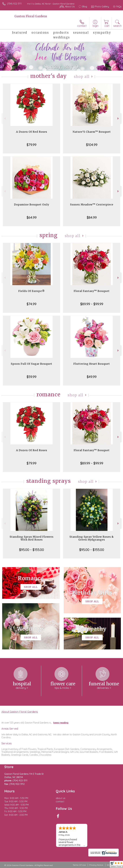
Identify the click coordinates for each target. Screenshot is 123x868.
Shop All (82, 77)
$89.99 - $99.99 (92, 304)
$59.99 (32, 377)
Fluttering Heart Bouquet (92, 364)
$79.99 (32, 145)
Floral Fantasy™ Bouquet (92, 291)
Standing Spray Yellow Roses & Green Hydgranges (92, 538)
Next (118, 118)
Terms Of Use (79, 865)
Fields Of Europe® (32, 291)
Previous (5, 118)
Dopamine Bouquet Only (32, 205)
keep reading (61, 723)
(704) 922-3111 (14, 4)
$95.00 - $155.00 (32, 550)
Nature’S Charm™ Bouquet (92, 132)
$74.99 (32, 304)
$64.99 (32, 217)
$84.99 (92, 217)
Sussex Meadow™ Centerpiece (92, 205)
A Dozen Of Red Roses (32, 132)
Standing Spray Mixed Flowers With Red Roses (32, 538)
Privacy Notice (96, 865)
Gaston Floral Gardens (31, 16)
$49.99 (92, 377)
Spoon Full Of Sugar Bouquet (32, 364)
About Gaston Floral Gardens (20, 712)
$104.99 (92, 145)
